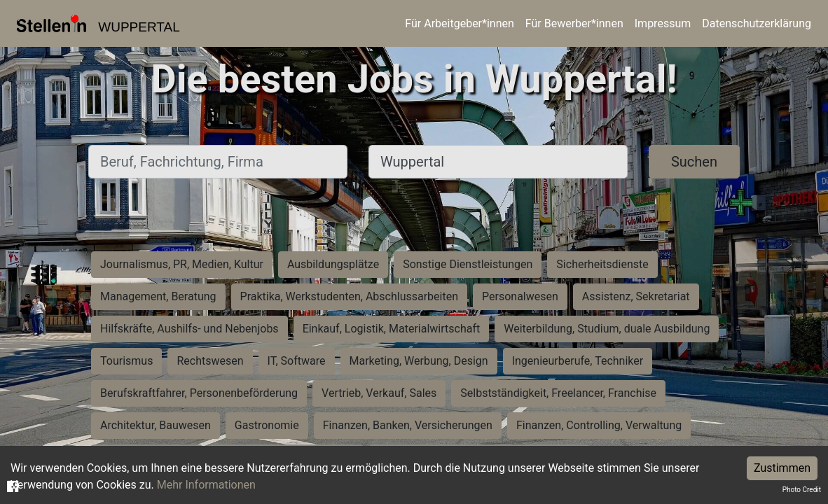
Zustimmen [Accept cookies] (782, 468)
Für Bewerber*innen (574, 23)
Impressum (663, 23)
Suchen (694, 162)
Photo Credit (802, 490)
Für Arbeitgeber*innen (459, 23)
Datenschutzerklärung (757, 23)
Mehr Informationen (206, 485)
